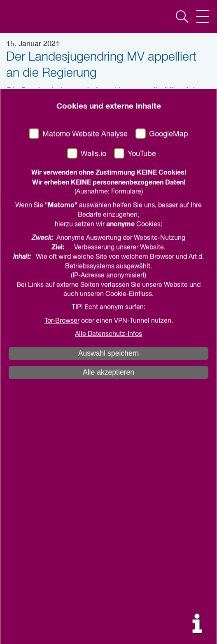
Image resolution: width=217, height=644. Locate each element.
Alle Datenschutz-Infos (108, 522)
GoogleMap (169, 322)
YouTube (142, 342)
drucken (134, 147)
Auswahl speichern (109, 541)
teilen (89, 147)
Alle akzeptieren (108, 560)
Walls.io (93, 342)
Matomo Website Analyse (85, 322)
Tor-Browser (62, 509)
